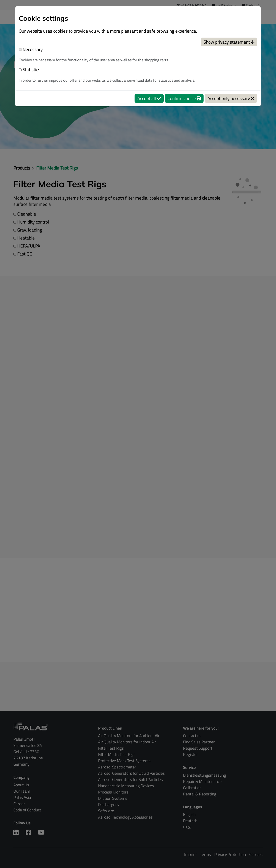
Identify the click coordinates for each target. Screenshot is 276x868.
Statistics (30, 70)
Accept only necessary (231, 98)
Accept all (149, 98)
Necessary (31, 49)
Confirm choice (184, 98)
